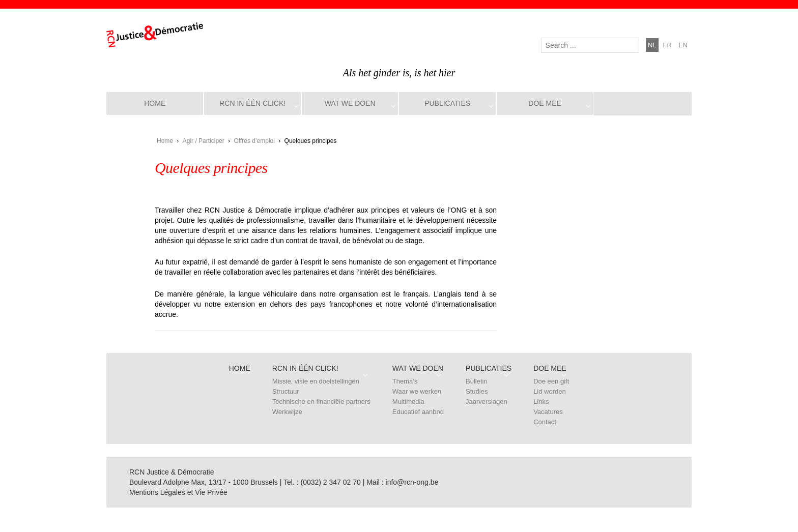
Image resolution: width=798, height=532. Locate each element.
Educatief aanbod (418, 412)
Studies (477, 391)
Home (155, 103)
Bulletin (477, 381)
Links (541, 402)
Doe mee (545, 103)
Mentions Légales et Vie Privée (178, 492)
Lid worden (550, 391)
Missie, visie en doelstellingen (316, 381)
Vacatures (548, 412)
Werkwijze (287, 412)
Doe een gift (551, 381)
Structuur (286, 391)
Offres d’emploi (254, 141)
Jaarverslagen (487, 402)
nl (652, 45)
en (683, 45)
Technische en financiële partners (321, 402)
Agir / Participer (204, 141)
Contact (545, 422)
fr (667, 45)
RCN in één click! (252, 103)
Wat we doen (350, 103)
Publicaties (447, 103)
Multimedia (408, 402)
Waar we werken (417, 391)
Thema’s (405, 381)
